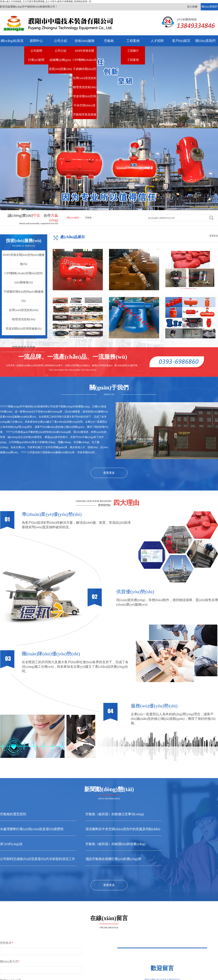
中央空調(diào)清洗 (84, 107)
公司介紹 (60, 41)
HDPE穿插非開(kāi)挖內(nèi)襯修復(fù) (84, 52)
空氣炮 (109, 41)
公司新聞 (36, 51)
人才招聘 (157, 41)
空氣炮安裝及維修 (85, 114)
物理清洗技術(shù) (85, 87)
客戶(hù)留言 (181, 41)
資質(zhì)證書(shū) (60, 69)
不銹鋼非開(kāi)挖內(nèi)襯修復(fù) (84, 70)
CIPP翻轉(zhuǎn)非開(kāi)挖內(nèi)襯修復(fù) (85, 61)
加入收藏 (192, 7)
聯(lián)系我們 (209, 7)
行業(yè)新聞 (36, 60)
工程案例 (133, 41)
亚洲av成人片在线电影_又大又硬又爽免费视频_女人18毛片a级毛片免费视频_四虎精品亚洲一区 (46, 1)
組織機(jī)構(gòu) (60, 60)
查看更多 (214, 236)
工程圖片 (133, 51)
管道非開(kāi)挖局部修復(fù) (84, 98)
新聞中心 (36, 41)
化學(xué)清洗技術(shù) (85, 80)
